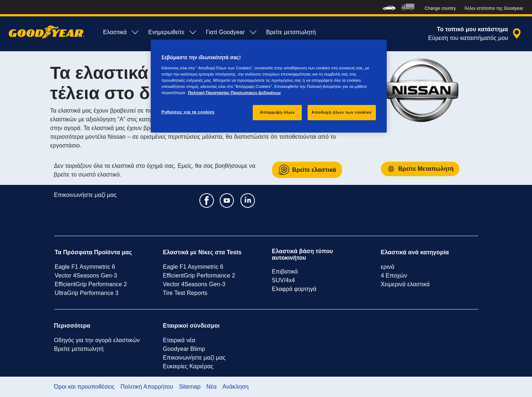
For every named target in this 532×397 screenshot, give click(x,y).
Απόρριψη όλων (277, 112)
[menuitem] (389, 7)
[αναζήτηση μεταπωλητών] (476, 34)
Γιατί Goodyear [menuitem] (232, 32)
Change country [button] (440, 8)
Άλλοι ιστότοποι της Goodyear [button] (494, 8)
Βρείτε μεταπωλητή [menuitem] (291, 32)
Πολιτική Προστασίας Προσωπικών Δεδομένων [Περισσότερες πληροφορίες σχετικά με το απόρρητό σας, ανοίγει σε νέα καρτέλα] (234, 93)
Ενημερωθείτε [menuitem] (173, 32)
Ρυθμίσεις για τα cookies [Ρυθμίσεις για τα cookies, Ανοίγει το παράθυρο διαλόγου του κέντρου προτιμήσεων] (188, 112)
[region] (269, 86)
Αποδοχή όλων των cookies (342, 112)
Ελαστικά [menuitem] (121, 32)
